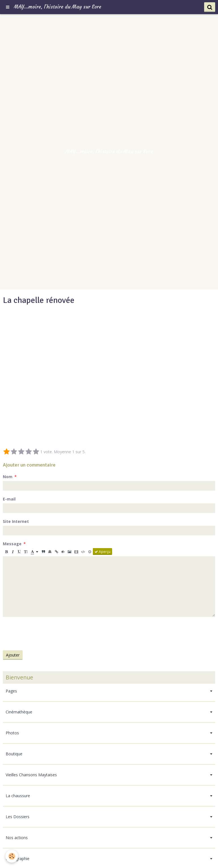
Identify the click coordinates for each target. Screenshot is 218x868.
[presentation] (46, 634)
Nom (8, 477)
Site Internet (16, 521)
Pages (11, 691)
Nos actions (17, 838)
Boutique (14, 754)
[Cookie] (12, 856)
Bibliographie (18, 859)
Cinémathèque (19, 712)
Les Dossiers (18, 817)
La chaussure (18, 796)
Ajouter (13, 655)
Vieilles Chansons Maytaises (31, 775)
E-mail (9, 499)
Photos (12, 733)
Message (12, 544)
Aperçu (102, 551)
